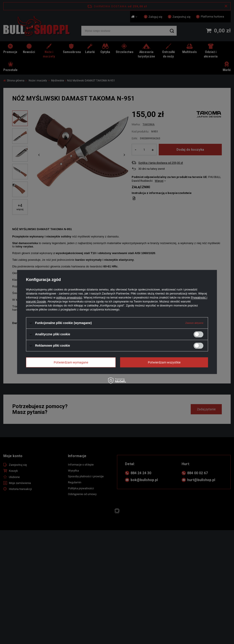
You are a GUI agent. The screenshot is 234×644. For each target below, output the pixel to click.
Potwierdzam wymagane (71, 362)
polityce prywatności (69, 297)
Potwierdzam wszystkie (164, 362)
